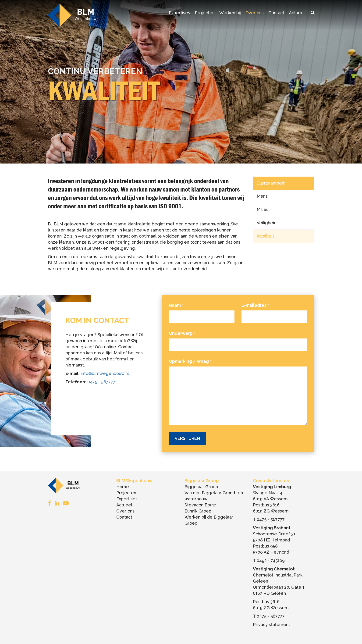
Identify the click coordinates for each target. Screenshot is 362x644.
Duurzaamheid (271, 183)
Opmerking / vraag (190, 361)
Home (123, 487)
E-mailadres (255, 305)
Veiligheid (267, 223)
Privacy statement (271, 624)
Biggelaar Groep (201, 487)
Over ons (255, 13)
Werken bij (230, 13)
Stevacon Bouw (200, 505)
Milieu (263, 209)
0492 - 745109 (271, 560)
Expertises (179, 13)
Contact (276, 13)
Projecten (205, 13)
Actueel (297, 13)
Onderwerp (182, 333)
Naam (176, 305)
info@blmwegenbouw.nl (105, 373)
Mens (262, 196)
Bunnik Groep (198, 511)
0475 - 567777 (101, 382)
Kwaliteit (265, 236)
